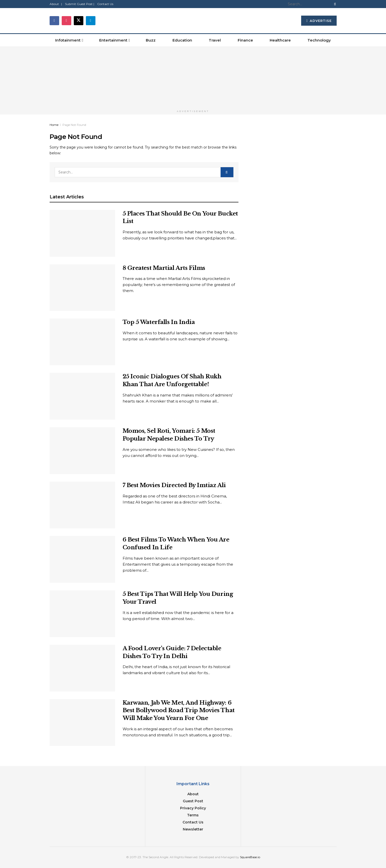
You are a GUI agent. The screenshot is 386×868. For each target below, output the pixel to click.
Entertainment (113, 40)
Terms (193, 815)
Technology (319, 40)
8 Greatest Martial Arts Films (164, 268)
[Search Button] (334, 4)
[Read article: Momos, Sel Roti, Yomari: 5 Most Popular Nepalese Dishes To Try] (82, 451)
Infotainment (68, 40)
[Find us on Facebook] (54, 21)
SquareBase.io (250, 857)
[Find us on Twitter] (79, 21)
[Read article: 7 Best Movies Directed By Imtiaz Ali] (82, 505)
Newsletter (193, 829)
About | (56, 4)
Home (54, 125)
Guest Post (193, 801)
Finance (245, 40)
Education (182, 40)
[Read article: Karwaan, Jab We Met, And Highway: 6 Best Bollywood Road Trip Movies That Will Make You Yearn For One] (82, 722)
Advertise (319, 21)
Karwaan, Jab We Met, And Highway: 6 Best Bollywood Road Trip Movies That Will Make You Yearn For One (179, 711)
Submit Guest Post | (80, 4)
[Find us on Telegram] (91, 21)
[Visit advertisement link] (193, 77)
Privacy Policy (193, 808)
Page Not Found (74, 125)
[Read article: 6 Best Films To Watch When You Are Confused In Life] (82, 559)
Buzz (151, 40)
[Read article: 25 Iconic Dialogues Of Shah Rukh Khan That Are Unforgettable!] (82, 396)
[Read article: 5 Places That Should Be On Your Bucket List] (82, 233)
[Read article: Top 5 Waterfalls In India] (82, 342)
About (193, 794)
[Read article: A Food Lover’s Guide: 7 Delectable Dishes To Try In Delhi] (82, 668)
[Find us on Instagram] (66, 21)
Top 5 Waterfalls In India (159, 322)
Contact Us (105, 4)
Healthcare (280, 40)
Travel (215, 40)
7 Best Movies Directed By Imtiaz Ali (174, 485)
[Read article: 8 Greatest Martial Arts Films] (82, 288)
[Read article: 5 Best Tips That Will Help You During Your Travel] (82, 614)
